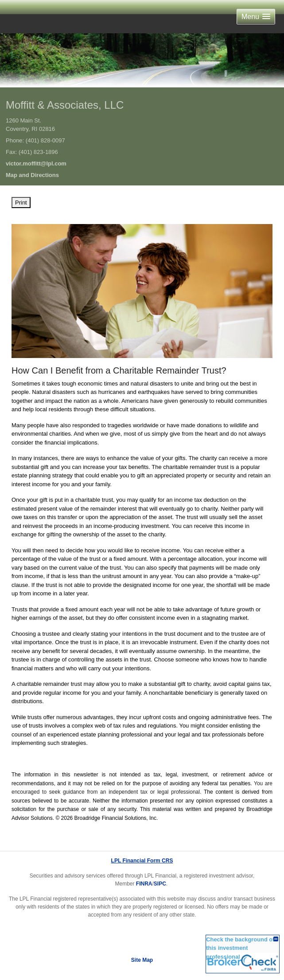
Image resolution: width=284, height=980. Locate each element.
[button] (256, 17)
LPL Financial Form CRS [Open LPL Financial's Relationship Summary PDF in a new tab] (142, 861)
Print (21, 203)
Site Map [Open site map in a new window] (142, 960)
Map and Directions (32, 175)
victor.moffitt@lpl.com (36, 163)
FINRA (144, 884)
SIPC (160, 884)
